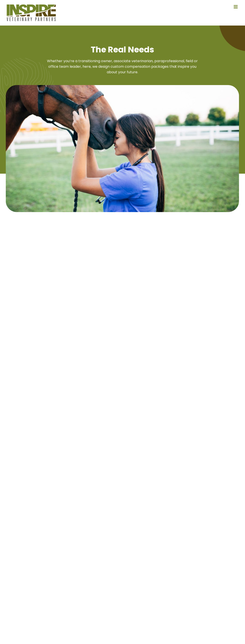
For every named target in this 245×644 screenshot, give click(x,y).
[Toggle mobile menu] (236, 7)
